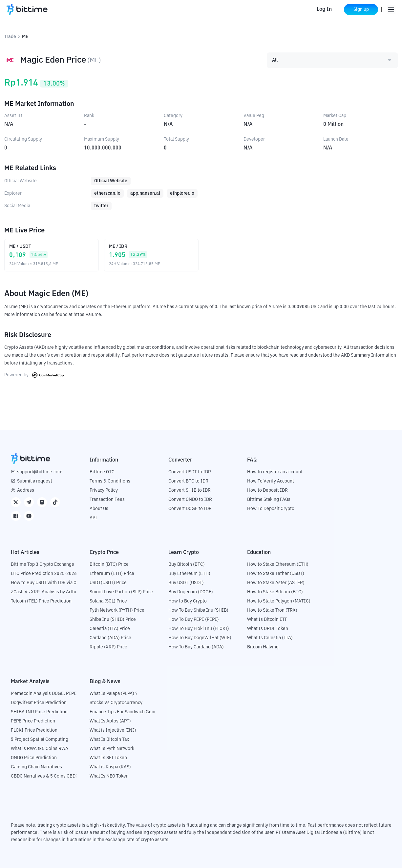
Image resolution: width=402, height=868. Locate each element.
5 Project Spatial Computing (40, 740)
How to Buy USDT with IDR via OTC (46, 583)
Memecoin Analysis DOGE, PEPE (44, 694)
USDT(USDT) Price (108, 583)
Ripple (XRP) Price (108, 647)
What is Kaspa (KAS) (110, 767)
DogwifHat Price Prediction (39, 703)
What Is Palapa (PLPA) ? (114, 694)
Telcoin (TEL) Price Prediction (41, 601)
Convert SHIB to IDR (190, 490)
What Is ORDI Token (268, 629)
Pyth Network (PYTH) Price (117, 610)
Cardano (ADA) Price (110, 638)
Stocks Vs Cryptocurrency (116, 703)
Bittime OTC (102, 472)
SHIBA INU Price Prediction (39, 712)
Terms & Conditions (110, 481)
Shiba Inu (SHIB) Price (113, 620)
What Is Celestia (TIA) (270, 638)
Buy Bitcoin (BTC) (187, 564)
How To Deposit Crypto (271, 509)
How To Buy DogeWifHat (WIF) (200, 638)
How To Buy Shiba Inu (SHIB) (198, 610)
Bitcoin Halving (263, 647)
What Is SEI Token (108, 758)
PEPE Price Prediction (33, 721)
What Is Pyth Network (112, 749)
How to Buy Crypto (188, 601)
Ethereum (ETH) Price (112, 574)
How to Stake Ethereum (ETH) (278, 564)
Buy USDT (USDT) (186, 583)
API (93, 518)
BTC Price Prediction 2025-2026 (44, 574)
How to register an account (275, 472)
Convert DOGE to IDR (190, 509)
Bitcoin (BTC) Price (109, 564)
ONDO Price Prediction (34, 758)
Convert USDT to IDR (190, 472)
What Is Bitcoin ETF (267, 620)
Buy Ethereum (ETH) (189, 574)
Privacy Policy (104, 490)
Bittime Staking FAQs (269, 500)
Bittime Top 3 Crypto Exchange (42, 564)
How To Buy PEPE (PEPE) (194, 620)
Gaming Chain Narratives (36, 767)
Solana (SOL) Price (108, 601)
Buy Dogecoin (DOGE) (191, 592)
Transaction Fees (107, 500)
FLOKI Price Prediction (34, 730)
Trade (10, 37)
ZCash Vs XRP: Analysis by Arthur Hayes (52, 592)
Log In (324, 10)
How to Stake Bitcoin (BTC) (275, 592)
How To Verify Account (271, 481)
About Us (99, 509)
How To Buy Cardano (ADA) (196, 647)
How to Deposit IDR (267, 490)
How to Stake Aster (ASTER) (276, 583)
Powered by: (34, 375)
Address (26, 490)
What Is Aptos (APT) (110, 721)
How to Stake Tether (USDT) (276, 574)
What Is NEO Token (109, 776)
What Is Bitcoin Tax (109, 740)
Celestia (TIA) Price (110, 629)
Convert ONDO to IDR (190, 500)
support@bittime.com (40, 472)
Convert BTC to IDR (188, 481)
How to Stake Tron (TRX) (272, 610)
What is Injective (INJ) (113, 730)
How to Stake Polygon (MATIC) (279, 601)
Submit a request (35, 481)
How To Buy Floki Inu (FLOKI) (199, 629)
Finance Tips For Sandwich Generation (129, 712)
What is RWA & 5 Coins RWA (40, 749)
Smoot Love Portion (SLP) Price (121, 592)
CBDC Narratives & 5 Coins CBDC (45, 776)
